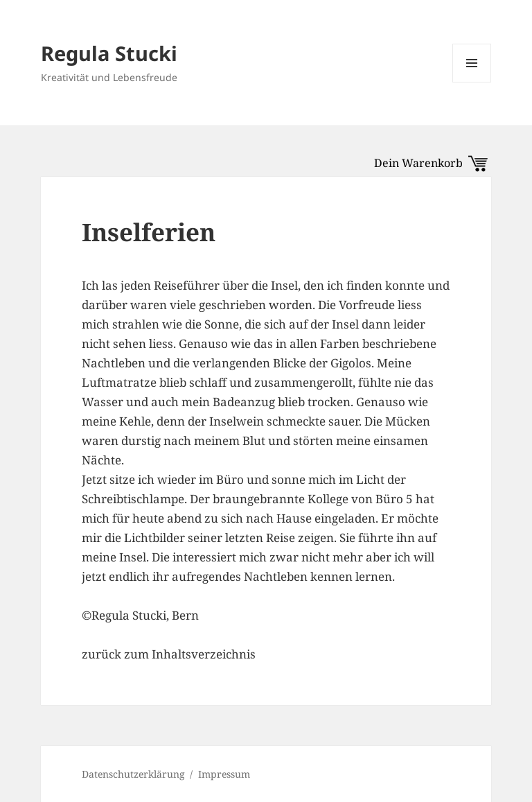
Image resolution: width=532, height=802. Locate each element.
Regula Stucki (109, 53)
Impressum (224, 774)
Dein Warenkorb (431, 163)
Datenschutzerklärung (133, 774)
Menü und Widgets (472, 82)
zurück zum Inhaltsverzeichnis (169, 654)
